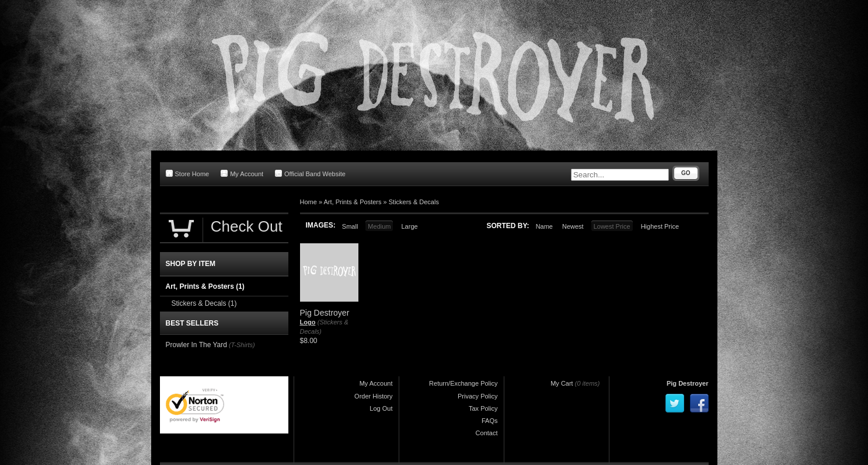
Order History (373, 396)
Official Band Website (310, 174)
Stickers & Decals (414, 202)
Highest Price (660, 226)
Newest (573, 226)
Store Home (188, 174)
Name (544, 226)
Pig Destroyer (688, 383)
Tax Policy (483, 408)
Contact (487, 433)
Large (409, 226)
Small (350, 226)
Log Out (381, 408)
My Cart (562, 383)
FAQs (490, 421)
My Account (242, 174)
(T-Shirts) (242, 345)
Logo (308, 322)
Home (308, 202)
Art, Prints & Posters (352, 202)
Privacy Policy (477, 396)
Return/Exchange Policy (463, 383)
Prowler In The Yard (196, 345)
